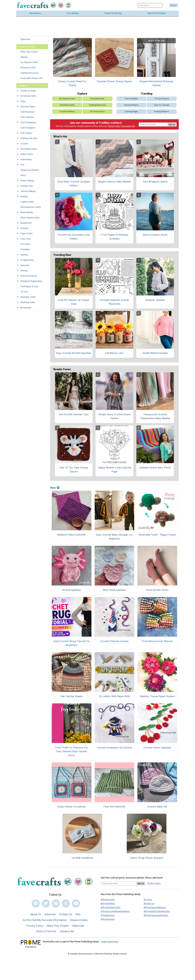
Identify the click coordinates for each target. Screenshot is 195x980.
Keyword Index (79, 921)
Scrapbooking (27, 261)
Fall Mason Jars (114, 354)
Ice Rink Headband (82, 859)
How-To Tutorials (162, 106)
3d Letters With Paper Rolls (114, 697)
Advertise (50, 915)
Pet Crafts (25, 245)
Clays (23, 102)
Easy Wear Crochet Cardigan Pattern (74, 184)
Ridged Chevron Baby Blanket (114, 182)
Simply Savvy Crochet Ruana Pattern (114, 417)
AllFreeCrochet (108, 900)
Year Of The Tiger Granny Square (74, 470)
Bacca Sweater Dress (155, 235)
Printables (25, 250)
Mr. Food (148, 900)
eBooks (24, 58)
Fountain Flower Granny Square (114, 82)
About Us (36, 915)
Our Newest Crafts (29, 63)
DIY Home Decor (97, 112)
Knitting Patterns (162, 112)
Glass (23, 176)
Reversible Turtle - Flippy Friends (157, 536)
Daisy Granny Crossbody (72, 807)
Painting (24, 229)
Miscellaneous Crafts (31, 208)
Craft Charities (27, 118)
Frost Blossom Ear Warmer (157, 642)
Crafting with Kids (29, 139)
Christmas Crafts (28, 97)
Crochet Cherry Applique (157, 748)
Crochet (24, 144)
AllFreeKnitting (108, 904)
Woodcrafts (26, 308)
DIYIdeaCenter (108, 916)
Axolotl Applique (71, 591)
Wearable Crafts (28, 298)
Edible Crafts (27, 155)
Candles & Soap (28, 92)
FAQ (78, 915)
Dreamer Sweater (155, 301)
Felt (22, 166)
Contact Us (66, 915)
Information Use (128, 127)
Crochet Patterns (67, 112)
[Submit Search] (173, 6)
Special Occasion (29, 277)
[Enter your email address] (119, 884)
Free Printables (131, 99)
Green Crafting (27, 181)
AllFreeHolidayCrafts (111, 908)
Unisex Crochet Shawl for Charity (72, 84)
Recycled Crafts (28, 68)
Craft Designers (28, 129)
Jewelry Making (28, 192)
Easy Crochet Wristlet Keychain (74, 354)
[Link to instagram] (66, 904)
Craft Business (27, 113)
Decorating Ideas (29, 150)
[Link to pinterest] (56, 904)
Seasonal (25, 266)
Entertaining (26, 160)
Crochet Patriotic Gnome (114, 642)
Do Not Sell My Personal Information (45, 921)
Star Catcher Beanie (72, 697)
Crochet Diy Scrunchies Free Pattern (74, 237)
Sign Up (172, 125)
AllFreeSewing (108, 920)
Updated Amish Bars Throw (155, 468)
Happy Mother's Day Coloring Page (114, 470)
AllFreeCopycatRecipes (155, 908)
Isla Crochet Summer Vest (74, 415)
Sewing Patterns (131, 106)
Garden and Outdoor (30, 171)
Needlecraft (26, 224)
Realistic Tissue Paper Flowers (157, 697)
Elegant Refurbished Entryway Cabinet (156, 84)
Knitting (24, 197)
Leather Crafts (27, 203)
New (55, 488)
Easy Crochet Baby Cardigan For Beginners (114, 537)
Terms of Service (46, 932)
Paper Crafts (26, 234)
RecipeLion (149, 904)
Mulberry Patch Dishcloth (72, 536)
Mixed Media (27, 213)
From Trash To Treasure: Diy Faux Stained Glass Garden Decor (71, 752)
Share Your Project (29, 53)
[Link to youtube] (76, 904)
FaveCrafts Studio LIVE (31, 79)
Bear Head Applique (114, 591)
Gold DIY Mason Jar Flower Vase (74, 303)
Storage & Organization (31, 282)
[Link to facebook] (36, 904)
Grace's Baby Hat (157, 807)
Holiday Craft (27, 187)
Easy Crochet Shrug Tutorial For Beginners (72, 644)
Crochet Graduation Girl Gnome (114, 748)
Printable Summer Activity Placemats (114, 303)
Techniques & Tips (29, 287)
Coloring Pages (28, 107)
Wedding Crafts (28, 303)
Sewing (24, 271)
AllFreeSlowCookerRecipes (157, 912)
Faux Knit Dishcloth (114, 807)
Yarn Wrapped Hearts (155, 182)
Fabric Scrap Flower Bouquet (147, 859)
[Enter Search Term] (150, 6)
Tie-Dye (24, 293)
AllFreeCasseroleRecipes (156, 916)
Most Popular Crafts (30, 218)
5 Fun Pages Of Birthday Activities (114, 237)
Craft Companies (28, 123)
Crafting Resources (30, 74)
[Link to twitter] (46, 904)
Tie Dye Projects (162, 99)
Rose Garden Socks (157, 591)
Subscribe (25, 40)
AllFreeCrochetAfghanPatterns (115, 912)
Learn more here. (110, 942)
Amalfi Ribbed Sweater (155, 354)
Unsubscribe (67, 932)
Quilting (24, 256)
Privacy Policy (114, 127)
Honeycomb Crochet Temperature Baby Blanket (155, 417)
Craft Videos (26, 134)
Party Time (26, 240)
